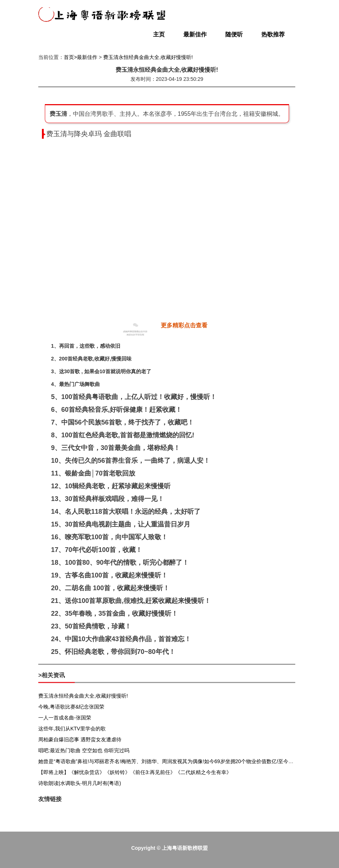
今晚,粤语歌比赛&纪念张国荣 (71, 707)
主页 (159, 34)
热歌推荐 (273, 34)
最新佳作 (195, 34)
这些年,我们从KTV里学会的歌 (72, 729)
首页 (69, 57)
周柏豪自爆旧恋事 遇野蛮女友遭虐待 (80, 739)
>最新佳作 (86, 57)
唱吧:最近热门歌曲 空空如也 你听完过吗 (84, 750)
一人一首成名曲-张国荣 (65, 718)
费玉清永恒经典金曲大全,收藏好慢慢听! (148, 57)
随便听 (234, 34)
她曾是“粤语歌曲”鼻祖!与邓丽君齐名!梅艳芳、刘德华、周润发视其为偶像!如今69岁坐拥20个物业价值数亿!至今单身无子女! (177, 761)
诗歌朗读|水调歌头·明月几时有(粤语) (80, 783)
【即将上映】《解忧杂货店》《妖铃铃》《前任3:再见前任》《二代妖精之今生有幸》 (135, 772)
